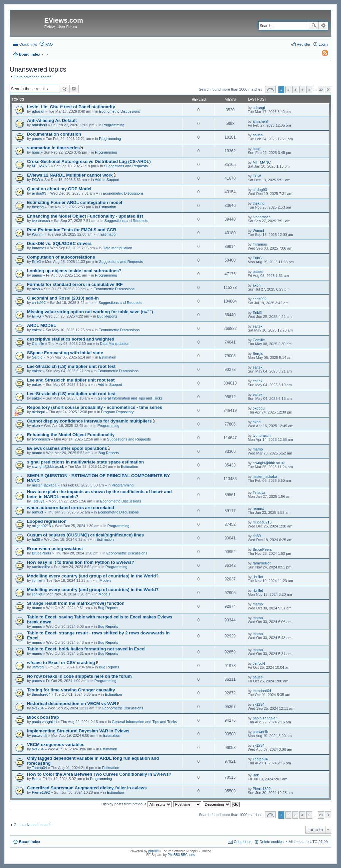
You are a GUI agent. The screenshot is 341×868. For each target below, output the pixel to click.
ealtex (37, 330)
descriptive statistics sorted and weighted (71, 339)
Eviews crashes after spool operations (67, 448)
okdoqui (38, 412)
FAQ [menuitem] (49, 44)
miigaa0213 (41, 526)
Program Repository (117, 412)
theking (38, 207)
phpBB (153, 851)
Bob (35, 779)
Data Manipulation (117, 248)
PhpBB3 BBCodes (181, 855)
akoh (36, 289)
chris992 (39, 303)
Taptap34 (39, 768)
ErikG (37, 262)
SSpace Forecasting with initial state (65, 353)
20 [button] (321, 89)
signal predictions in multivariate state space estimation (85, 462)
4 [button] (302, 89)
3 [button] (295, 89)
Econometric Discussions (120, 111)
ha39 (36, 539)
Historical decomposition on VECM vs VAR (72, 704)
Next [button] (328, 89)
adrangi (38, 111)
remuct (38, 512)
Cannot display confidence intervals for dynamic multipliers (89, 421)
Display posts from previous (136, 804)
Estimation (107, 207)
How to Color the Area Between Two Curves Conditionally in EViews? (99, 774)
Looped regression (47, 521)
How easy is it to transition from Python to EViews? (81, 562)
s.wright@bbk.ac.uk (48, 466)
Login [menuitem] (323, 44)
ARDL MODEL (42, 325)
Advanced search (323, 26)
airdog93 (39, 193)
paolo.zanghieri (44, 722)
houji (36, 152)
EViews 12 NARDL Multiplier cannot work (70, 175)
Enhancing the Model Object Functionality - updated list (85, 216)
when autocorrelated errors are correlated (71, 508)
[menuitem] (322, 54)
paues (37, 139)
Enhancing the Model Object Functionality (71, 435)
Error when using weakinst (55, 549)
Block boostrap (43, 717)
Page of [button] (270, 89)
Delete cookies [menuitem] (272, 842)
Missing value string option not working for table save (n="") (90, 312)
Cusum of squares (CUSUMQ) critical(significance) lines (85, 535)
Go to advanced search (33, 77)
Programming (113, 125)
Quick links (28, 44)
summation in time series (53, 148)
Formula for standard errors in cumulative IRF (75, 284)
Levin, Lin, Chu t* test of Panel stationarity (71, 107)
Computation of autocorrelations (61, 257)
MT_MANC (41, 166)
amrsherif (40, 125)
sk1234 (38, 708)
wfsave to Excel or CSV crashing (61, 663)
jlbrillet (37, 580)
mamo (37, 453)
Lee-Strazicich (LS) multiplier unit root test (71, 366)
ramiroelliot (41, 567)
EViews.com (64, 20)
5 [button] (309, 89)
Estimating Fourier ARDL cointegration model (75, 202)
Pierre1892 (41, 792)
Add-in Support (107, 180)
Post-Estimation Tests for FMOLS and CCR (72, 230)
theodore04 (41, 694)
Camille (38, 344)
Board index (30, 842)
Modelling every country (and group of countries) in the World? (93, 576)
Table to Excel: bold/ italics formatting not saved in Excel (86, 649)
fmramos (39, 248)
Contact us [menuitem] (243, 842)
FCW (36, 180)
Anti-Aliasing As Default (52, 120)
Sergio (37, 357)
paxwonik (40, 735)
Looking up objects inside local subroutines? (74, 271)
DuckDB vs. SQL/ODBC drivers (59, 243)
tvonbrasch (41, 221)
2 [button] (288, 89)
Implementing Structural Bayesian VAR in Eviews (78, 731)
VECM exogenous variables (56, 745)
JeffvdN (38, 667)
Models (105, 580)
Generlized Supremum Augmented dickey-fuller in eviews (87, 788)
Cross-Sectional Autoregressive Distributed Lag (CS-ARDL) (89, 161)
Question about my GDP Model (59, 189)
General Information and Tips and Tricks (130, 398)
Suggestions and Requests (126, 166)
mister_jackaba (44, 485)
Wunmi (38, 234)
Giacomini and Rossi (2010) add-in (63, 298)
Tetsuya (38, 501)
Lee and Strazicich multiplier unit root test (71, 380)
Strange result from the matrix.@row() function (76, 603)
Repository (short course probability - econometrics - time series (95, 407)
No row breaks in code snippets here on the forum (79, 676)
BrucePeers (41, 553)
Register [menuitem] (304, 44)
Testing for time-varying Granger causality (71, 690)
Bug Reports (107, 316)
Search (314, 26)
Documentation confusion (54, 134)
